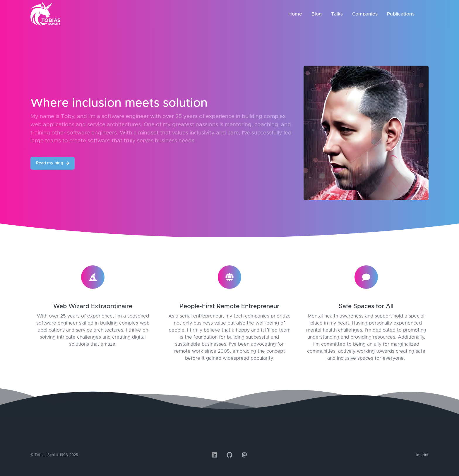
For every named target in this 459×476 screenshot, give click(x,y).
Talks (337, 14)
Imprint (422, 455)
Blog (317, 14)
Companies (365, 14)
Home (295, 14)
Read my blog (53, 163)
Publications (401, 14)
